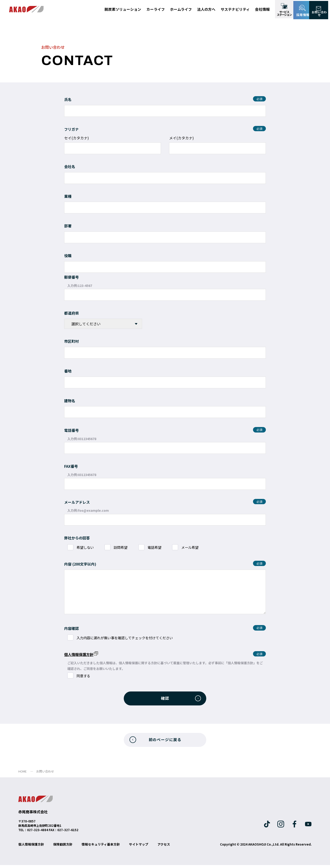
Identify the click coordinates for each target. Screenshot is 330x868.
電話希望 (161, 547)
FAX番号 (71, 466)
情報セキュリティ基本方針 (101, 847)
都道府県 (71, 313)
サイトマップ (139, 847)
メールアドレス (77, 502)
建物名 (70, 401)
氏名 (68, 99)
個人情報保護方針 (81, 654)
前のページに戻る (165, 742)
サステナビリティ (235, 9)
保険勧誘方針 (63, 847)
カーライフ (156, 9)
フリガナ (71, 129)
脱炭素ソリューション (123, 9)
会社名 (70, 166)
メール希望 (199, 547)
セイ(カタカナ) (77, 138)
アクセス (164, 847)
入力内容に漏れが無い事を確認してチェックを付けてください (129, 638)
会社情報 (262, 9)
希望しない (87, 547)
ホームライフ (181, 9)
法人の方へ (206, 9)
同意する (85, 676)
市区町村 (71, 341)
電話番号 (71, 430)
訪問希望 (125, 547)
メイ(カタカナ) (181, 138)
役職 (68, 256)
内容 (68, 564)
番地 (68, 371)
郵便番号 (71, 277)
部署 (68, 226)
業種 (68, 196)
